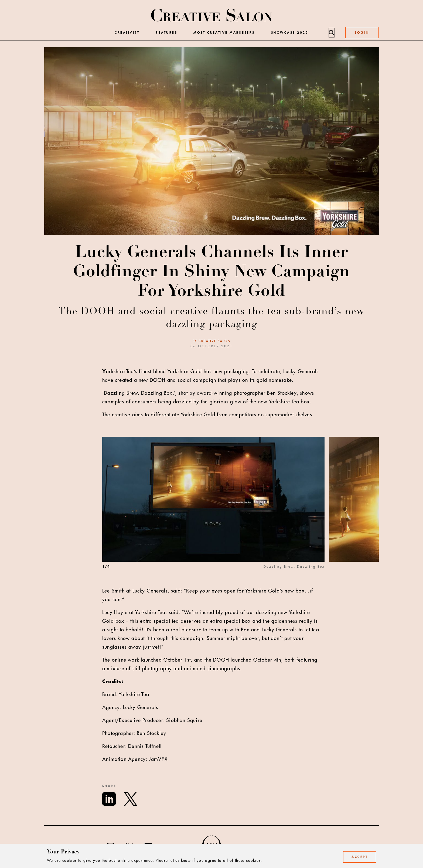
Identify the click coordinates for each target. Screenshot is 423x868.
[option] (216, 512)
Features (167, 33)
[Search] (331, 33)
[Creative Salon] (212, 16)
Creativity (127, 33)
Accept (360, 857)
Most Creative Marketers (224, 33)
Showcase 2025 (290, 33)
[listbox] (241, 512)
